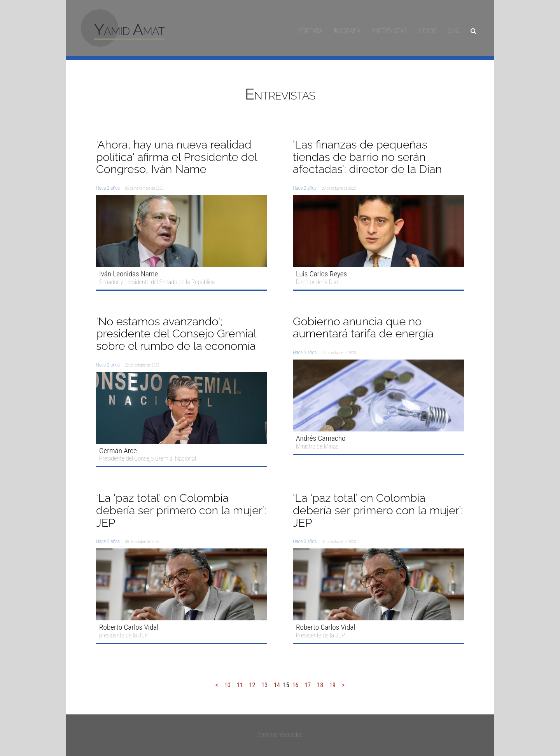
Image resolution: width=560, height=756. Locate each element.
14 (277, 685)
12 (252, 685)
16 (296, 685)
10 (227, 685)
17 (308, 685)
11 (240, 685)
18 (320, 685)
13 (264, 685)
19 (332, 685)
